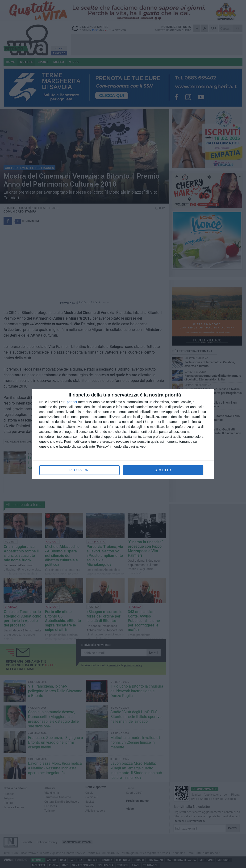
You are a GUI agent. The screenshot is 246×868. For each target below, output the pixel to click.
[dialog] (123, 434)
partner (72, 402)
